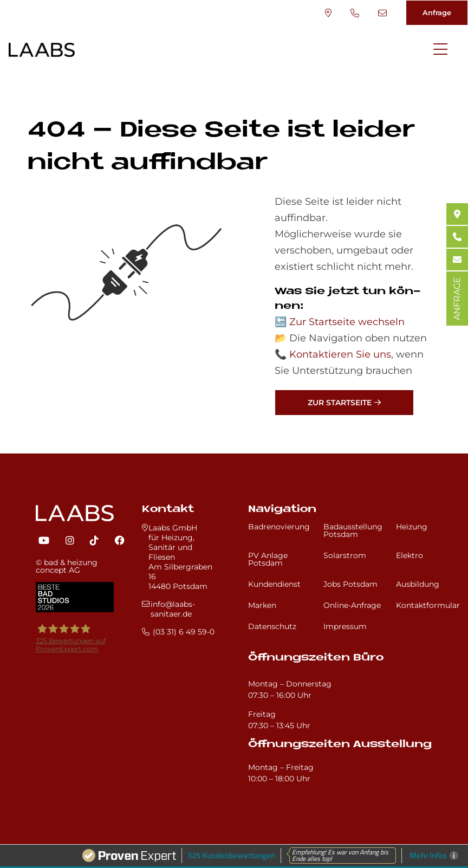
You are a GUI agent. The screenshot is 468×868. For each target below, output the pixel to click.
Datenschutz (272, 626)
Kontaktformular (428, 605)
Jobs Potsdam (350, 584)
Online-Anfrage (352, 605)
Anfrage (437, 12)
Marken (262, 605)
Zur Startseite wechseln (347, 322)
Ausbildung (418, 584)
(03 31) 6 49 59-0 (355, 13)
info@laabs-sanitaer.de (382, 13)
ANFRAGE (457, 299)
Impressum (345, 626)
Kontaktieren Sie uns (340, 354)
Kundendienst (274, 584)
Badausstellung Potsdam (353, 530)
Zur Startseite (340, 403)
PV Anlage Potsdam (268, 559)
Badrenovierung (279, 527)
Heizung (412, 527)
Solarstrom (345, 555)
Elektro (409, 555)
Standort (328, 13)
